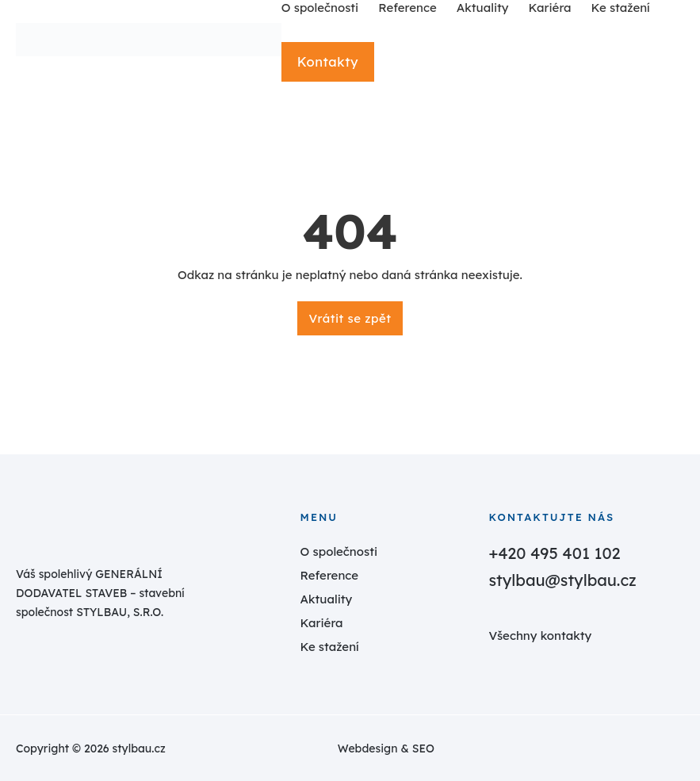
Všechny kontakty (540, 636)
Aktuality (327, 599)
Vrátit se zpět (350, 318)
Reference (330, 575)
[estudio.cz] (565, 748)
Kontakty (327, 61)
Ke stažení (330, 647)
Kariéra (322, 623)
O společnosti (339, 551)
